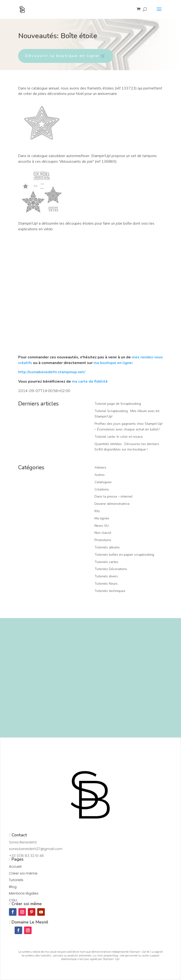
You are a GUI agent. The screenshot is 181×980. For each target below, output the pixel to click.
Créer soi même (23, 873)
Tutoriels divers (106, 576)
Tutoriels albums (107, 547)
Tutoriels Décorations (111, 569)
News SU (102, 526)
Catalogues (103, 482)
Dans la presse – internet (113, 496)
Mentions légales (24, 893)
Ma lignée (102, 518)
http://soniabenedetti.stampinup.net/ (52, 372)
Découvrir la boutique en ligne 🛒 (66, 56)
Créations (102, 489)
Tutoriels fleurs (106, 584)
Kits (97, 511)
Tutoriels (16, 880)
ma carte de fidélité (90, 381)
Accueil (15, 866)
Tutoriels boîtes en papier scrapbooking (124, 555)
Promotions (103, 540)
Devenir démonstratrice (112, 504)
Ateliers (100, 468)
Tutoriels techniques (110, 591)
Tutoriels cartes (106, 562)
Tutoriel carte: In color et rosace (119, 437)
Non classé (103, 533)
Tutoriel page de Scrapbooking (118, 404)
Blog (13, 887)
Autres (100, 475)
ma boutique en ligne (113, 363)
